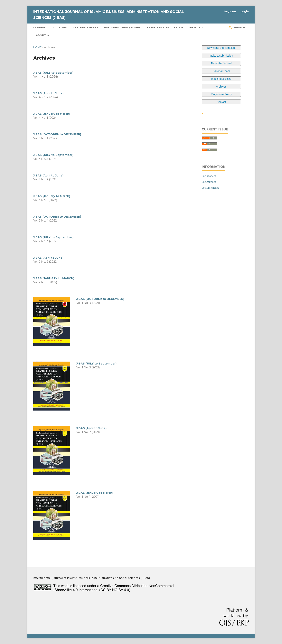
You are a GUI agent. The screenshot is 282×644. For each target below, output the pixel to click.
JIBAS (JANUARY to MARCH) (54, 278)
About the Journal (221, 63)
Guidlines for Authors (165, 27)
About (41, 35)
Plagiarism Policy (221, 94)
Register (230, 11)
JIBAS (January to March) (52, 114)
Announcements (85, 27)
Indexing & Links (221, 79)
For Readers (209, 176)
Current (40, 27)
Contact (221, 102)
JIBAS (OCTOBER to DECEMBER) (100, 299)
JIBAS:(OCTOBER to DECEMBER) (57, 134)
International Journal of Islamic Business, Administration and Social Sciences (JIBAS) (109, 15)
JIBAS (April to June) (48, 93)
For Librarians (210, 188)
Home (37, 47)
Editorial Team (221, 71)
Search (239, 27)
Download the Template (221, 48)
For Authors (209, 182)
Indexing (196, 27)
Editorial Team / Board (123, 27)
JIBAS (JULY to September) (53, 73)
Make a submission (221, 56)
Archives (60, 27)
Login (245, 11)
